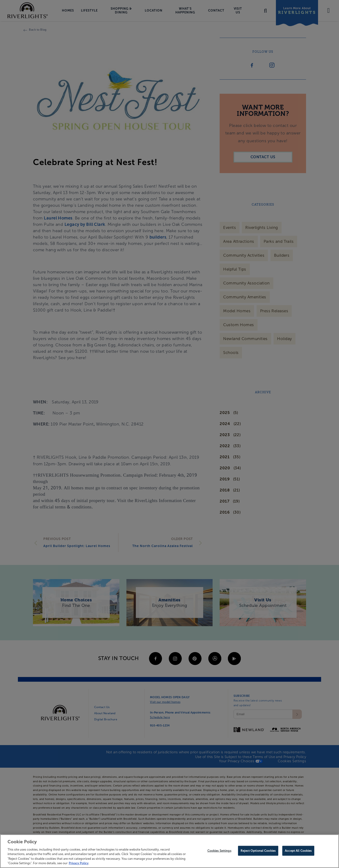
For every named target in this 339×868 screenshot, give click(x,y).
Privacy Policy (79, 865)
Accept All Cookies (298, 852)
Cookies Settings (219, 852)
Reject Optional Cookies (258, 852)
